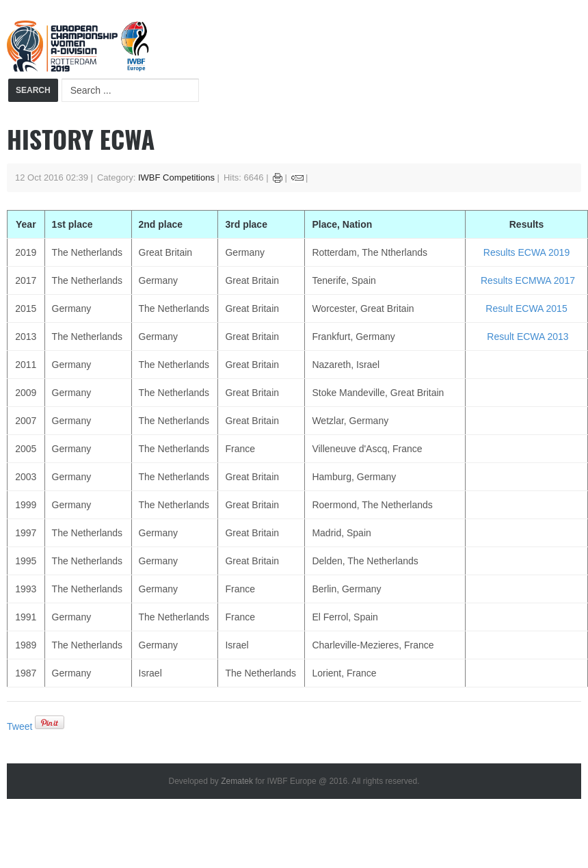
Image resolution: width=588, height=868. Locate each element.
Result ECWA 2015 (526, 308)
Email (297, 178)
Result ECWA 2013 (527, 337)
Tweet (19, 726)
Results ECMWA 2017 (528, 280)
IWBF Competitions (176, 177)
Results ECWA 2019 (526, 252)
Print (278, 178)
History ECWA (81, 139)
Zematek (237, 781)
